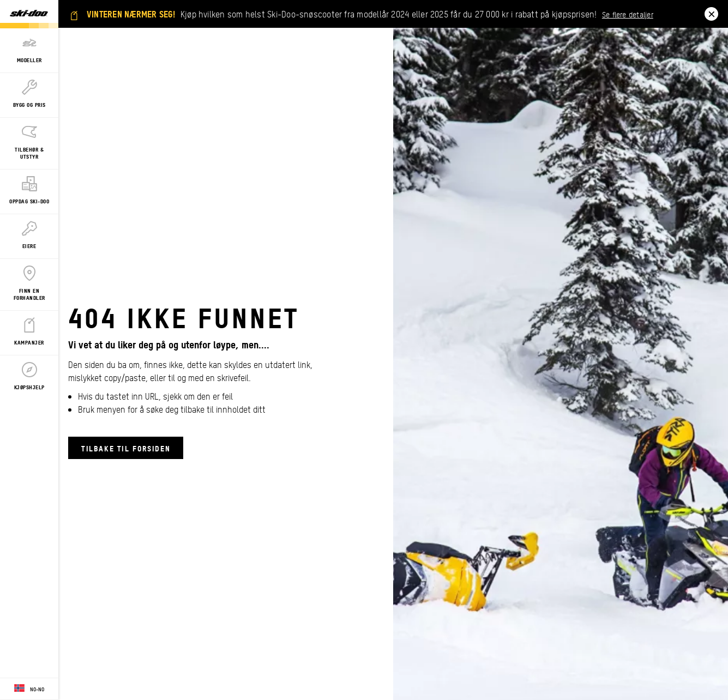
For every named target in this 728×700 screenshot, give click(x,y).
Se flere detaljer (628, 14)
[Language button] (29, 689)
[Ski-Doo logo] (29, 14)
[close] (711, 14)
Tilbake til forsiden (126, 448)
